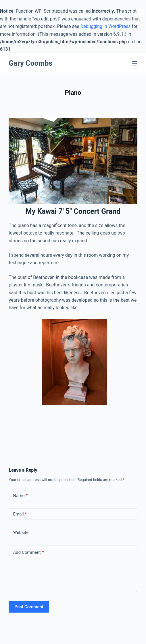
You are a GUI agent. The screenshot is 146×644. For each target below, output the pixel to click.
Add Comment (28, 553)
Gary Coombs (30, 63)
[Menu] (135, 63)
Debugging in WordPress (106, 26)
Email (20, 514)
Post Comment (29, 607)
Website (21, 532)
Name (20, 496)
